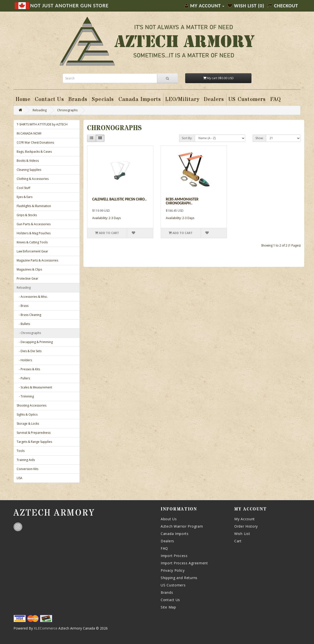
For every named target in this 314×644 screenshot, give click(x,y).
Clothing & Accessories (33, 179)
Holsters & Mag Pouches (34, 233)
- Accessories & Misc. (32, 297)
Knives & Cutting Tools (32, 242)
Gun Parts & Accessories (34, 224)
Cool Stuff (23, 188)
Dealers (167, 541)
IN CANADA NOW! (29, 133)
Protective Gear (27, 279)
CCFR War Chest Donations (35, 142)
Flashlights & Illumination (34, 206)
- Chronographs (29, 333)
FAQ (164, 548)
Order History (246, 526)
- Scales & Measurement (34, 387)
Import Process (174, 556)
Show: (259, 138)
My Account (245, 519)
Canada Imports (175, 534)
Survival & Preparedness (34, 433)
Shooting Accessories (32, 405)
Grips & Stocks (27, 215)
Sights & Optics (27, 415)
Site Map (168, 607)
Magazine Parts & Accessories (37, 260)
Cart (238, 541)
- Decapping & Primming (35, 342)
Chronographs (67, 110)
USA (20, 478)
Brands (167, 592)
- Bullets (23, 324)
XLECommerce (46, 628)
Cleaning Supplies (29, 170)
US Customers (173, 585)
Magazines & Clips (29, 269)
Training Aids (26, 460)
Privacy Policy (173, 570)
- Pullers (23, 378)
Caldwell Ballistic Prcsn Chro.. (119, 199)
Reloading (40, 110)
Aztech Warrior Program (182, 526)
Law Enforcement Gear (32, 251)
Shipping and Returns (179, 578)
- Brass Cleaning (29, 315)
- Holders (24, 360)
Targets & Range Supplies (34, 442)
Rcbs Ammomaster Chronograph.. (182, 201)
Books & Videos (28, 161)
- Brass (23, 306)
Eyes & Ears (25, 197)
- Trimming (25, 396)
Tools (21, 451)
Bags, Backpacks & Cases (34, 152)
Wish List (242, 534)
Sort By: (187, 138)
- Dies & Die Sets (29, 351)
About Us (169, 519)
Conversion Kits (27, 469)
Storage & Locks (28, 424)
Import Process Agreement (184, 563)
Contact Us (170, 600)
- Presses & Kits (28, 369)
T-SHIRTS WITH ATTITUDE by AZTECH (42, 124)
